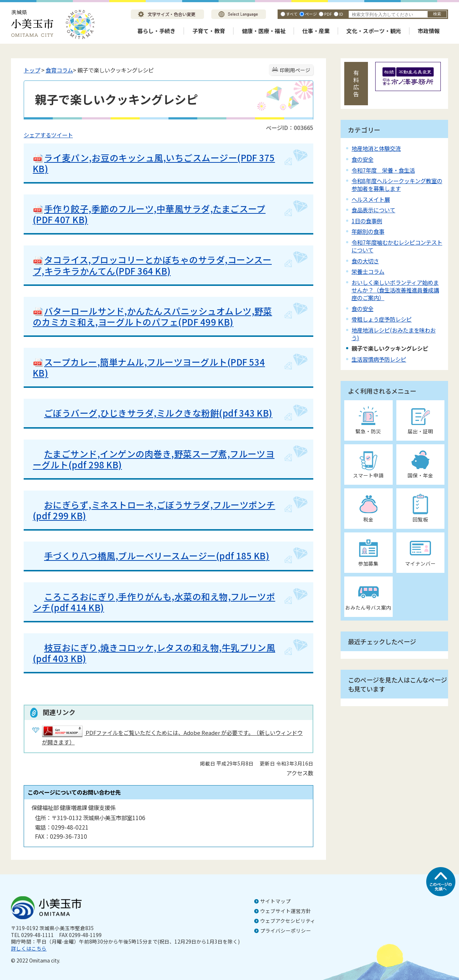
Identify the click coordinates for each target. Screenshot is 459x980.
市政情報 (429, 31)
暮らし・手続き (156, 31)
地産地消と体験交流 (376, 148)
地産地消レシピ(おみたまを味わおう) (394, 334)
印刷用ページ (295, 70)
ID (341, 14)
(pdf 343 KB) (246, 413)
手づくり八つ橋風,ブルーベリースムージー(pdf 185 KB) (151, 556)
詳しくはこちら (29, 948)
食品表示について (373, 210)
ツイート (62, 135)
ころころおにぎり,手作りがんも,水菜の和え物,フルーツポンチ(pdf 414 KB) (154, 602)
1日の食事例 (367, 221)
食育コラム (59, 70)
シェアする (37, 135)
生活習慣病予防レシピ (379, 359)
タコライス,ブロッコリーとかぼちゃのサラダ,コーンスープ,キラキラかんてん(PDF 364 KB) (152, 265)
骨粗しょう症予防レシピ (382, 319)
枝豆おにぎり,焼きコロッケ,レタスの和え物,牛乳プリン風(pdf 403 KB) (154, 653)
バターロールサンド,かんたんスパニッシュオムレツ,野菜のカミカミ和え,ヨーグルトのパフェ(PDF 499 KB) (152, 316)
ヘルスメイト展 (371, 199)
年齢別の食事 (368, 231)
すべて (292, 14)
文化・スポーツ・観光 (374, 31)
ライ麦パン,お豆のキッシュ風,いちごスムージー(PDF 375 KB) (154, 163)
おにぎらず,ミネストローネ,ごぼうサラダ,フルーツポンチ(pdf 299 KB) (154, 510)
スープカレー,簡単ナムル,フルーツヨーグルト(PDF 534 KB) (149, 367)
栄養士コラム (368, 271)
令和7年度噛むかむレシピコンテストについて (397, 246)
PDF (328, 14)
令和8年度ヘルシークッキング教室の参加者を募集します (397, 184)
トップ (32, 70)
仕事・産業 (316, 31)
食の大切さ (365, 261)
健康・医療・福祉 (264, 31)
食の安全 (362, 159)
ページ (311, 14)
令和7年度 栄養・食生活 (383, 170)
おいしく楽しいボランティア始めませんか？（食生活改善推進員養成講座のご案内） (395, 290)
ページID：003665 (290, 127)
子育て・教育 (209, 31)
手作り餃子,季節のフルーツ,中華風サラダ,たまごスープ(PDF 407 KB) (149, 214)
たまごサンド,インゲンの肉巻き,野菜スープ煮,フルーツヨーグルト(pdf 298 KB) (154, 459)
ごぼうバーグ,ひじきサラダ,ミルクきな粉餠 (132, 413)
